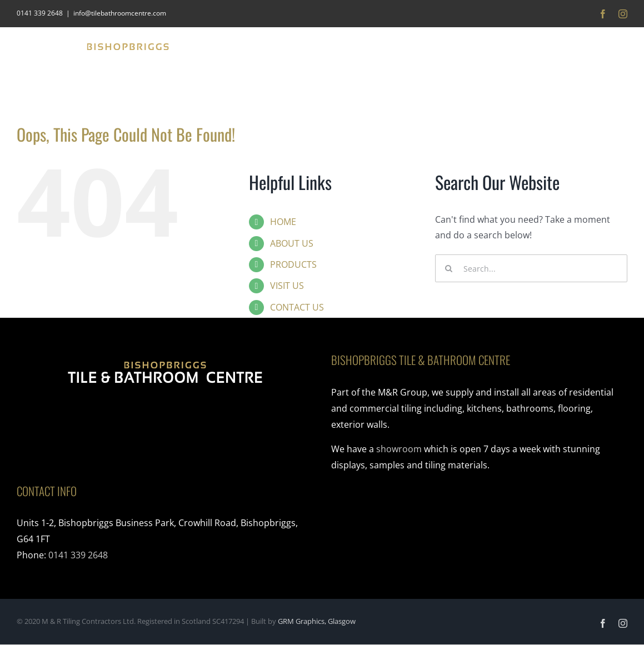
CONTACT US (297, 307)
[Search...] (531, 268)
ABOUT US (292, 243)
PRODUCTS (293, 264)
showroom (399, 449)
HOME (283, 222)
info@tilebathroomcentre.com (120, 13)
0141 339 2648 (78, 555)
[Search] (449, 268)
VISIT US (287, 286)
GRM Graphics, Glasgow (317, 621)
